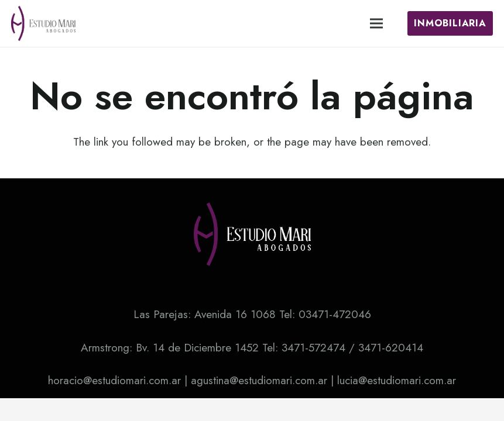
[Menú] (376, 23)
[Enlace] (43, 23)
